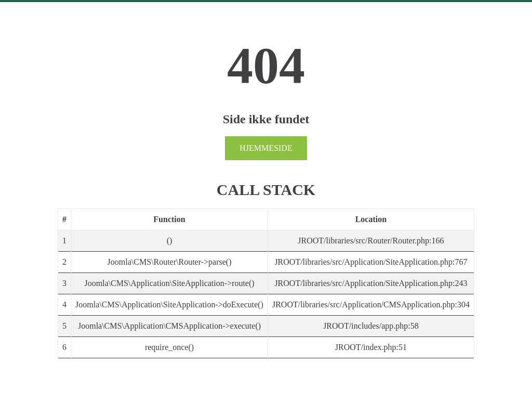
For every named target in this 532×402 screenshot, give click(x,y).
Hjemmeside (266, 148)
